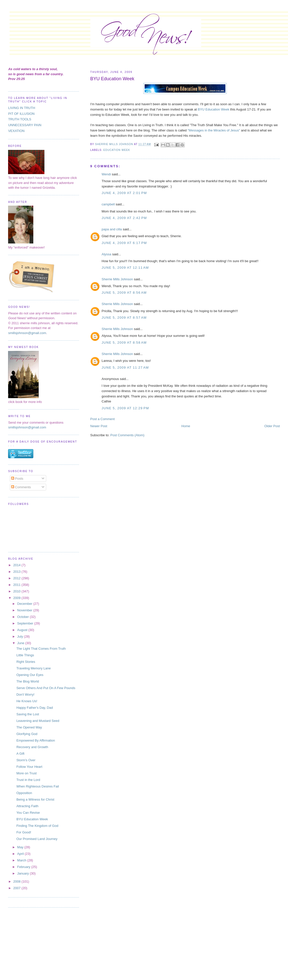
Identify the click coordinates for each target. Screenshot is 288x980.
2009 (18, 598)
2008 (18, 881)
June (21, 643)
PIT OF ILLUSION (21, 114)
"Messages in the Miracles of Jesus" (214, 130)
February (24, 867)
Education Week (117, 150)
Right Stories (26, 662)
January (23, 873)
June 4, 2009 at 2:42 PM (124, 218)
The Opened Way (29, 727)
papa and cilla (112, 229)
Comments (21, 487)
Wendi (106, 174)
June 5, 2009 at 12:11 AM (125, 268)
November (25, 610)
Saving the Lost (28, 714)
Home (186, 426)
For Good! (24, 832)
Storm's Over (26, 760)
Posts (17, 479)
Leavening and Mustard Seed (38, 721)
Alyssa (107, 254)
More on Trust (27, 773)
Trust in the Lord (28, 780)
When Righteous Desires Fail (38, 786)
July (21, 636)
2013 (18, 572)
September (26, 623)
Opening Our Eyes (30, 675)
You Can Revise (28, 813)
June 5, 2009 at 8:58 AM (124, 343)
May (21, 847)
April (21, 854)
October (23, 617)
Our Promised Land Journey (37, 839)
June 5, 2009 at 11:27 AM (125, 367)
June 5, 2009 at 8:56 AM (124, 293)
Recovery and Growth (32, 747)
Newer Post (99, 426)
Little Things (25, 655)
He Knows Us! (27, 701)
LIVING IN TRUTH (22, 108)
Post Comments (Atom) (127, 435)
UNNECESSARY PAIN (25, 125)
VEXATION (16, 131)
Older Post (272, 426)
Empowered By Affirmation (36, 740)
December (25, 604)
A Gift (20, 754)
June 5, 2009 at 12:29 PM (125, 408)
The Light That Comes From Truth (41, 649)
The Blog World (28, 681)
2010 (18, 591)
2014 (18, 565)
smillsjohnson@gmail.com (27, 333)
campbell (108, 204)
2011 (18, 585)
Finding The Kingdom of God (37, 826)
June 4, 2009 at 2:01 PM (124, 193)
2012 (18, 578)
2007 (18, 888)
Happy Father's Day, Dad (35, 708)
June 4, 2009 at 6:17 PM (124, 243)
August (23, 630)
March (22, 860)
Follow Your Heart (29, 767)
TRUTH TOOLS (20, 119)
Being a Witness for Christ (35, 799)
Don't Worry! (25, 695)
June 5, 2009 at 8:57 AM (124, 318)
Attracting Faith (27, 806)
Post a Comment (103, 419)
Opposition (24, 793)
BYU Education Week (214, 109)
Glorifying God (27, 734)
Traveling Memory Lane (34, 668)
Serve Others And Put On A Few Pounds (46, 688)
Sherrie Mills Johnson (117, 279)
